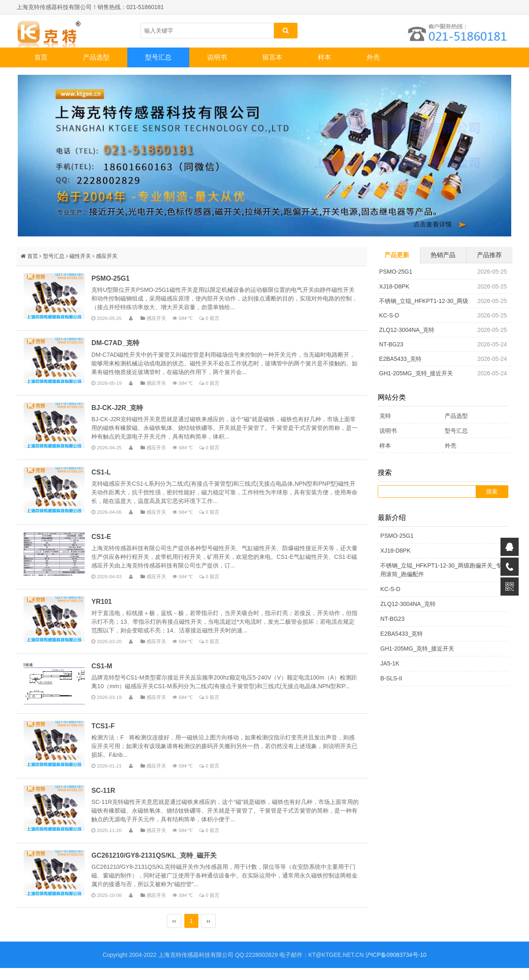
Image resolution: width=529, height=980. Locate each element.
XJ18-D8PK (394, 286)
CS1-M (108, 671)
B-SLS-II (391, 678)
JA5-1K (390, 663)
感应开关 (107, 256)
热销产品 (443, 255)
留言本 (272, 57)
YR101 (108, 606)
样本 (324, 57)
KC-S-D (389, 315)
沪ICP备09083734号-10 (396, 967)
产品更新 (397, 255)
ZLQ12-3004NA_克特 (407, 330)
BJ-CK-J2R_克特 (123, 409)
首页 (41, 57)
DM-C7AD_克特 (121, 344)
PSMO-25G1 (117, 279)
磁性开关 (80, 256)
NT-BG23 (391, 344)
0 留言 (219, 318)
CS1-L (107, 475)
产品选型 (96, 57)
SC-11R (109, 801)
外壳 (373, 57)
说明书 (217, 57)
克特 (385, 416)
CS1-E (107, 540)
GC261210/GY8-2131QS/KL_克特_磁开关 (160, 867)
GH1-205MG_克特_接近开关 (416, 373)
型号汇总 (158, 57)
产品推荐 (489, 255)
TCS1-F (109, 736)
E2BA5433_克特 (400, 359)
